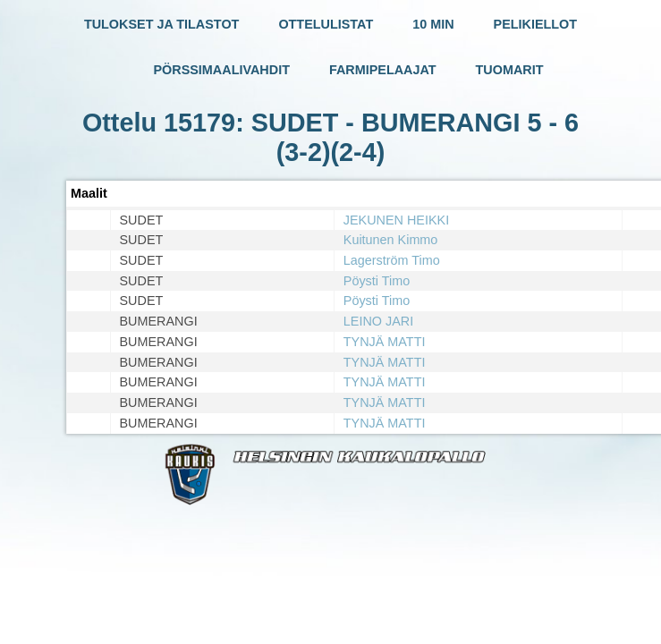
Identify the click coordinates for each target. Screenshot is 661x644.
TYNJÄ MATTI (385, 342)
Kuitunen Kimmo (391, 240)
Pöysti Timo (377, 281)
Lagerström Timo (392, 260)
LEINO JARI (378, 321)
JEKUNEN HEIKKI (396, 220)
